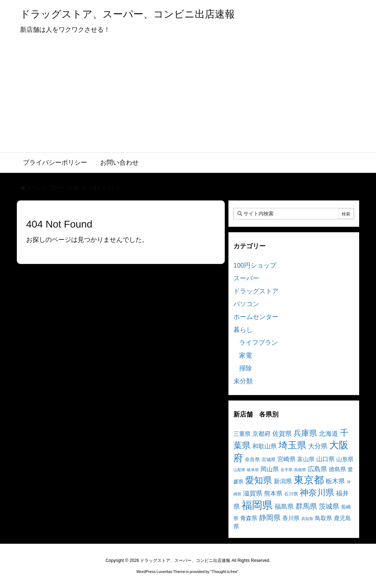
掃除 (246, 368)
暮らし (243, 330)
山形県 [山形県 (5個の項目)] (345, 459)
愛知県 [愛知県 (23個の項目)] (259, 480)
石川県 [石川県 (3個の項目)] (291, 494)
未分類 (243, 381)
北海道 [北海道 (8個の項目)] (328, 433)
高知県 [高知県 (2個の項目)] (307, 519)
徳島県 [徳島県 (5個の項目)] (337, 469)
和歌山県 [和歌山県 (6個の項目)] (264, 446)
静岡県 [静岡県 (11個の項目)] (270, 517)
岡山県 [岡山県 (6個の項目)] (270, 469)
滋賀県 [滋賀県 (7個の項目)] (253, 493)
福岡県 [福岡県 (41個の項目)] (257, 505)
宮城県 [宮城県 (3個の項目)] (269, 460)
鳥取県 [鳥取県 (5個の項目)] (323, 518)
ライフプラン (258, 343)
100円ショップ (255, 265)
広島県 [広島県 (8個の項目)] (317, 469)
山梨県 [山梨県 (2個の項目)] (239, 470)
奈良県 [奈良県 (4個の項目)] (252, 459)
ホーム (33, 188)
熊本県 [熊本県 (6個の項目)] (273, 494)
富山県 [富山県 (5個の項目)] (306, 459)
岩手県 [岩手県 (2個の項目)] (286, 470)
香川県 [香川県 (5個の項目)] (291, 518)
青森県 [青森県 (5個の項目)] (249, 518)
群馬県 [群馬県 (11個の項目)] (306, 506)
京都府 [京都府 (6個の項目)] (261, 434)
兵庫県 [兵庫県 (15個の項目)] (305, 433)
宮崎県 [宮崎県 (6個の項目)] (286, 459)
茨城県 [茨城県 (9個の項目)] (329, 506)
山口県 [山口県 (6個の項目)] (325, 459)
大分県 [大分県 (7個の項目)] (318, 446)
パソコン (246, 304)
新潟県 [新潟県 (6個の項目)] (283, 481)
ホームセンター (256, 317)
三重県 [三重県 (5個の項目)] (242, 434)
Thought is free (224, 572)
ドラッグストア (256, 291)
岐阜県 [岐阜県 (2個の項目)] (253, 470)
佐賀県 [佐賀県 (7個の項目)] (282, 434)
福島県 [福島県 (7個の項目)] (284, 507)
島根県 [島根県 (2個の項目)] (300, 470)
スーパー (246, 278)
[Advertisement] (188, 99)
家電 (246, 355)
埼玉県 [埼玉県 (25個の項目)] (292, 445)
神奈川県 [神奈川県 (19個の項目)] (317, 492)
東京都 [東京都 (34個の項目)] (309, 480)
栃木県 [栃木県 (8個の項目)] (335, 481)
